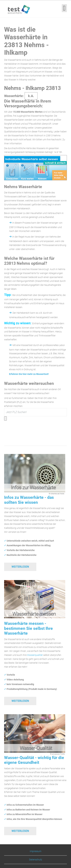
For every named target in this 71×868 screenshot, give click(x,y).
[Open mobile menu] (64, 8)
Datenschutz (36, 860)
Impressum (35, 851)
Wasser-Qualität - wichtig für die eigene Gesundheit (34, 760)
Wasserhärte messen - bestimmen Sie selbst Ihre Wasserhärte (28, 628)
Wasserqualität (35, 655)
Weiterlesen (20, 567)
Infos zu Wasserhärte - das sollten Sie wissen (29, 500)
